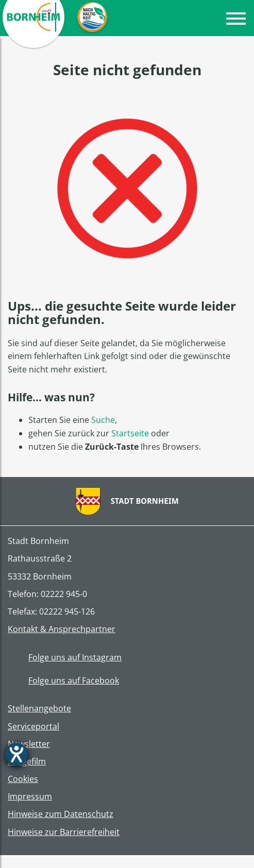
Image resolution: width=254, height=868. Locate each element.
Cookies (23, 779)
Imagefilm (27, 762)
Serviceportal (33, 727)
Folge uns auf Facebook (63, 680)
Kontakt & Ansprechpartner (62, 629)
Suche (103, 420)
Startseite (130, 433)
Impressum (30, 797)
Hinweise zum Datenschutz (61, 814)
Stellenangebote (39, 709)
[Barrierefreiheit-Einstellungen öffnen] (16, 754)
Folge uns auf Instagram (65, 657)
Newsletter (29, 744)
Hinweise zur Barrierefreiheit (64, 832)
